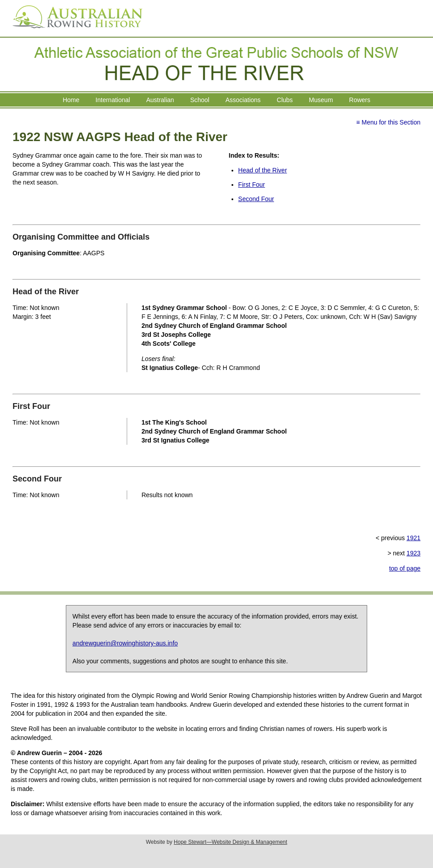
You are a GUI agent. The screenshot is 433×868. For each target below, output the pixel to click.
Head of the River (263, 170)
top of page (405, 568)
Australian (160, 100)
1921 (414, 538)
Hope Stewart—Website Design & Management (230, 842)
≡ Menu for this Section (388, 122)
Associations (243, 100)
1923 (414, 553)
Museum (321, 100)
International (113, 100)
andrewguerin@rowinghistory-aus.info (125, 643)
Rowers (360, 100)
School (200, 100)
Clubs (285, 100)
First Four (252, 185)
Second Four (256, 199)
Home (71, 100)
